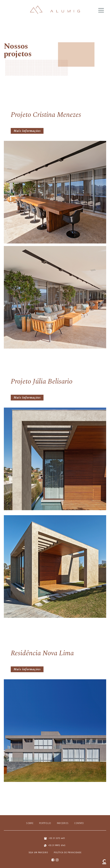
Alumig (55, 10)
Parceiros (63, 823)
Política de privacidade (68, 853)
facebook (53, 860)
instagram (57, 860)
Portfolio (45, 823)
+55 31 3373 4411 (57, 838)
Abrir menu (101, 10)
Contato (79, 823)
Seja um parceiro (38, 853)
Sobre (30, 823)
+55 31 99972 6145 (57, 846)
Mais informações (27, 131)
